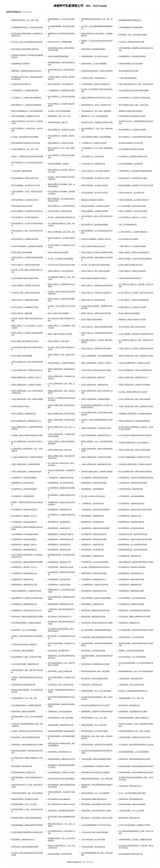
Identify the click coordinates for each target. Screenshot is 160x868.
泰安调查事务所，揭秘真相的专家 (23, 579)
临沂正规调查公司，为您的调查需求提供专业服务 (135, 137)
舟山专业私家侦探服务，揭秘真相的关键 (25, 664)
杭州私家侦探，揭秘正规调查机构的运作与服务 (27, 616)
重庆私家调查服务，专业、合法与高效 (24, 804)
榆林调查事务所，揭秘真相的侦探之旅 (131, 522)
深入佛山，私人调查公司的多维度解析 (61, 259)
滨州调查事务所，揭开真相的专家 (59, 579)
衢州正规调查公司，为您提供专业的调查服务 (26, 105)
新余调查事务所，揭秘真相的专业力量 (94, 591)
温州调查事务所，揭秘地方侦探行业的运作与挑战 (135, 509)
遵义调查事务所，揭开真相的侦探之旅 (131, 528)
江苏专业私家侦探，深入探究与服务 (93, 839)
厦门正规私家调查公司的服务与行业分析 (61, 804)
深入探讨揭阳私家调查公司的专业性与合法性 (96, 825)
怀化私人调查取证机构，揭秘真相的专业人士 (96, 435)
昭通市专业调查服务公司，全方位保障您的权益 (27, 111)
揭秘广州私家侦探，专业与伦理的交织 (61, 84)
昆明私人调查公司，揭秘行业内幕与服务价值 (134, 252)
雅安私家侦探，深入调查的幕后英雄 (93, 651)
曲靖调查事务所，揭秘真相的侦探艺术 (61, 534)
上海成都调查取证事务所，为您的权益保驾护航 (27, 27)
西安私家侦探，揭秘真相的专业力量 (93, 616)
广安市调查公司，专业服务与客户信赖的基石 (26, 98)
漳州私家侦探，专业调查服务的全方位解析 (95, 664)
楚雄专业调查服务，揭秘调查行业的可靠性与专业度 (136, 185)
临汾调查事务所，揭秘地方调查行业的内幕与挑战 (135, 539)
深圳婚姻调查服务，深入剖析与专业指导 (95, 56)
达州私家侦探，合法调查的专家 (58, 651)
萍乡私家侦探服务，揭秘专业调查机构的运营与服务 (136, 772)
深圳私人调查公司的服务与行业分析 (93, 246)
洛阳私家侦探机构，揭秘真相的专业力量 (61, 759)
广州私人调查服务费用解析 (128, 78)
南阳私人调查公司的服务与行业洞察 (60, 334)
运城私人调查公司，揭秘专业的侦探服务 (25, 300)
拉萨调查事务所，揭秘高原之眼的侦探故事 (95, 528)
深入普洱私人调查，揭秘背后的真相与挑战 (26, 293)
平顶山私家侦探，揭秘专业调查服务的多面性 (96, 759)
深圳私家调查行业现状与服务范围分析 (94, 799)
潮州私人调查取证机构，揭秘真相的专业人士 (134, 377)
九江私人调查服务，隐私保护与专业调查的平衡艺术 (136, 334)
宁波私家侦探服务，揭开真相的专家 (93, 847)
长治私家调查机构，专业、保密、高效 (24, 698)
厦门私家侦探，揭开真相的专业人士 (60, 616)
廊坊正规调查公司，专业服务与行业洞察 (61, 130)
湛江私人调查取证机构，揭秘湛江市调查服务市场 (135, 370)
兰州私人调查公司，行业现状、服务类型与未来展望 (136, 348)
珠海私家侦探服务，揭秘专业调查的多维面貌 (26, 818)
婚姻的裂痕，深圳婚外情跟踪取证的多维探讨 (26, 71)
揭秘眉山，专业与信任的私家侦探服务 (131, 651)
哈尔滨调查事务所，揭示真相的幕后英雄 (132, 598)
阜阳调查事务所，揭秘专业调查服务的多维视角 (27, 562)
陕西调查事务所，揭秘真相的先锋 (92, 522)
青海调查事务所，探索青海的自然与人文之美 (26, 610)
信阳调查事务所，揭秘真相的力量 (130, 584)
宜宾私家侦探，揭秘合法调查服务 (23, 651)
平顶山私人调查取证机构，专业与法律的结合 (134, 442)
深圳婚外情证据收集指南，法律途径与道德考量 (97, 71)
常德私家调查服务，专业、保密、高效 (131, 698)
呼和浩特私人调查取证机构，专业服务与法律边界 (135, 464)
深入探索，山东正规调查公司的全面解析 (25, 137)
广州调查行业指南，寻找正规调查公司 (94, 78)
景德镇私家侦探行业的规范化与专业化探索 (95, 772)
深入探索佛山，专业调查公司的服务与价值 (133, 156)
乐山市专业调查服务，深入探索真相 (131, 164)
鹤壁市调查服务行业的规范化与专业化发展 (26, 143)
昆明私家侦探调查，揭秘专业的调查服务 (132, 804)
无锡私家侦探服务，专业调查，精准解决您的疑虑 (135, 839)
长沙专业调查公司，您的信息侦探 (92, 156)
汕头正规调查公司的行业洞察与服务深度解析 (134, 90)
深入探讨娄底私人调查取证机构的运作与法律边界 (135, 435)
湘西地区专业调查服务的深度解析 (92, 200)
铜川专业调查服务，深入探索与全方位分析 (26, 185)
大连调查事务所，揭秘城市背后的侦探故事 (133, 483)
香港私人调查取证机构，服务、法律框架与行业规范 (136, 356)
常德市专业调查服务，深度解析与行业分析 (26, 116)
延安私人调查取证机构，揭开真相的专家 (61, 414)
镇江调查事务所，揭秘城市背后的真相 (131, 503)
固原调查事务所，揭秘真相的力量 (92, 604)
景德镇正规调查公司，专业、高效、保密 (25, 149)
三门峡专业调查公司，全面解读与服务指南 (133, 232)
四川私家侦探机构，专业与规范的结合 (131, 637)
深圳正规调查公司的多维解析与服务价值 (25, 49)
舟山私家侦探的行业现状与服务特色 (131, 854)
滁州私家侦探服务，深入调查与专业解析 (95, 731)
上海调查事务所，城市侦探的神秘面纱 (24, 478)
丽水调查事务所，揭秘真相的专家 (92, 516)
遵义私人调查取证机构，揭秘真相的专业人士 (26, 421)
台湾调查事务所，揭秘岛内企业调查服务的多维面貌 (136, 478)
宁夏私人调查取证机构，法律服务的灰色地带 (26, 471)
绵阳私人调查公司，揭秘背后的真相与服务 (26, 265)
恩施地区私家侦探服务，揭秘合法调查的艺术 (134, 718)
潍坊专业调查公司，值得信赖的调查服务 (95, 224)
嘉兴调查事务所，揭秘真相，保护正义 (24, 516)
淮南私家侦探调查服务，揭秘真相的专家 (61, 731)
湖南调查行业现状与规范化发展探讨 (131, 111)
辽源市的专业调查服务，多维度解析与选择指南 (27, 246)
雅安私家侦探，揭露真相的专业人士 (23, 839)
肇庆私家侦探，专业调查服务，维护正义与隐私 (97, 818)
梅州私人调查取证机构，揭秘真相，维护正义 (26, 377)
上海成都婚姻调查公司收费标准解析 (131, 27)
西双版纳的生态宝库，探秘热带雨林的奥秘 (133, 534)
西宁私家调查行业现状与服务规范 (59, 799)
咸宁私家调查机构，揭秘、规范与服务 (61, 718)
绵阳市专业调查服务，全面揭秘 (58, 164)
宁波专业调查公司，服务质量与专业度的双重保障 (135, 171)
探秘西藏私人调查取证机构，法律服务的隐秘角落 (135, 414)
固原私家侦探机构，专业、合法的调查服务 (95, 793)
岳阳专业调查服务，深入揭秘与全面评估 (25, 200)
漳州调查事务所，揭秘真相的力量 (130, 516)
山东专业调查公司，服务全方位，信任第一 (133, 217)
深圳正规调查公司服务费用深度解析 (93, 49)
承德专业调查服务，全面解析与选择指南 (95, 211)
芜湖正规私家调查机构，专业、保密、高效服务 (134, 731)
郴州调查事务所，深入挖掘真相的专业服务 (133, 544)
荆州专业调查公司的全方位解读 (22, 206)
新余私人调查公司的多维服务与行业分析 (25, 341)
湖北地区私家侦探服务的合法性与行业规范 (95, 705)
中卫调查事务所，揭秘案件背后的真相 (131, 604)
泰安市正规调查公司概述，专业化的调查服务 (96, 137)
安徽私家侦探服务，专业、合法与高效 (94, 725)
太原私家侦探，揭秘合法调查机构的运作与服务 (97, 623)
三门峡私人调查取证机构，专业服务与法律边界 (27, 457)
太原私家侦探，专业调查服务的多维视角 (61, 810)
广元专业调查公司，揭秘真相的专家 (93, 164)
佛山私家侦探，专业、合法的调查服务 (24, 630)
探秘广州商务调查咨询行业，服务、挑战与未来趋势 (136, 84)
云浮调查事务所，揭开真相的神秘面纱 (131, 496)
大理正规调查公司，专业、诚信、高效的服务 (96, 111)
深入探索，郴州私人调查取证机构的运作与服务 (27, 435)
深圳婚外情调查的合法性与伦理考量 (131, 64)
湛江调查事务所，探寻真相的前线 (23, 496)
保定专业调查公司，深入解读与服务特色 (25, 217)
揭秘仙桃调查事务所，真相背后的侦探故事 (133, 550)
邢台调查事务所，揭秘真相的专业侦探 (61, 567)
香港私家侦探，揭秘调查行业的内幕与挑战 (95, 610)
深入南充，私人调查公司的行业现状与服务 (95, 265)
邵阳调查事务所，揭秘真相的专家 (59, 544)
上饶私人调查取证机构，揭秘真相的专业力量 (96, 464)
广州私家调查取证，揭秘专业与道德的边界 (95, 84)
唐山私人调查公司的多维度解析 (129, 313)
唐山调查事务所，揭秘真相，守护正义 (24, 567)
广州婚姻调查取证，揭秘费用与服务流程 (25, 90)
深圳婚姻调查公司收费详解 (20, 64)
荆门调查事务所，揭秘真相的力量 (59, 550)
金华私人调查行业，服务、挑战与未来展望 (95, 271)
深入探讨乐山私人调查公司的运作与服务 (61, 265)
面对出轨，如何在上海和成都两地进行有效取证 (27, 42)
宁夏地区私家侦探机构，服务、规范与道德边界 (27, 793)
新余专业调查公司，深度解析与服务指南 (25, 239)
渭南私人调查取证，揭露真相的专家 (23, 414)
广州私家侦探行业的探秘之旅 (21, 84)
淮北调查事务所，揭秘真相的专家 (92, 556)
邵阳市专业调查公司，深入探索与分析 (131, 193)
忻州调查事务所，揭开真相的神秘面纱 (24, 539)
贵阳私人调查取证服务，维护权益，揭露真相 (96, 363)
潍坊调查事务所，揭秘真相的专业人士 (131, 573)
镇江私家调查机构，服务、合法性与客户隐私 (26, 657)
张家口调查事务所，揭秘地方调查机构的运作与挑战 (136, 562)
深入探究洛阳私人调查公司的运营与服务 (132, 327)
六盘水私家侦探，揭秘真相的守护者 (131, 678)
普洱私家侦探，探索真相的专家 (92, 685)
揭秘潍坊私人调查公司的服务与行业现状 (132, 319)
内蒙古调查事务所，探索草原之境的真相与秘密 (27, 598)
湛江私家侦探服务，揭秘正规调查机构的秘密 (96, 630)
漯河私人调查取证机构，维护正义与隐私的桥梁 (134, 450)
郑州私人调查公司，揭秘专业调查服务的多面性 (97, 327)
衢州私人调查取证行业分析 (20, 406)
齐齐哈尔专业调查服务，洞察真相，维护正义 (96, 239)
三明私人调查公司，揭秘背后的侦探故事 (132, 271)
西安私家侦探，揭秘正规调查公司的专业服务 (96, 804)
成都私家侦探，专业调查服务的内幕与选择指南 (134, 610)
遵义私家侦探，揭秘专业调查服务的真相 (95, 678)
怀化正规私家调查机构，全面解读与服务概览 (26, 705)
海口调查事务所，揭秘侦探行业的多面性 (132, 567)
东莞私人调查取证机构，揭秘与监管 (93, 377)
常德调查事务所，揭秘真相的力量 (92, 544)
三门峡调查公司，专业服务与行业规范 (94, 143)
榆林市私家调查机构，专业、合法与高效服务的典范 (136, 671)
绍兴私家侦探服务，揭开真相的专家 (60, 854)
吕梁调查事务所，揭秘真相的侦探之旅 (61, 539)
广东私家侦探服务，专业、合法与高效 (131, 810)
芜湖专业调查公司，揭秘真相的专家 (60, 211)
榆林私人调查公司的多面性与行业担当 (94, 278)
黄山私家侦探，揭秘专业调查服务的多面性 (26, 737)
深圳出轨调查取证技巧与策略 (128, 71)
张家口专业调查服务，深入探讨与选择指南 (133, 211)
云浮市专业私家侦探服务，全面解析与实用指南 (134, 825)
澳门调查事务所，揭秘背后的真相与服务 (95, 478)
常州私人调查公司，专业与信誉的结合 (61, 271)
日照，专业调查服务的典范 (128, 224)
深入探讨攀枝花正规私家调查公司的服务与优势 (27, 832)
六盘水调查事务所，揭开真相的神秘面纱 (25, 534)
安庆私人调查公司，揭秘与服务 (22, 313)
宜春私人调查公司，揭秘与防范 (58, 341)
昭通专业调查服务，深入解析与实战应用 (95, 185)
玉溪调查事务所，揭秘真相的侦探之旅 (94, 534)
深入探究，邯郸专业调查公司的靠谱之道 (61, 217)
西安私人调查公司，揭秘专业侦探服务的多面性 (97, 252)
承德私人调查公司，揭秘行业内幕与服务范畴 (96, 313)
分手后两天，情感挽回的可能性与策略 (131, 42)
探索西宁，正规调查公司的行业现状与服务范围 (27, 156)
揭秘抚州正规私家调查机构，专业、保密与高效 (97, 779)
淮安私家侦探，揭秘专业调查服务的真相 (25, 847)
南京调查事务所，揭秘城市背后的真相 (94, 483)
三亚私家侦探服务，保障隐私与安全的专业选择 (134, 737)
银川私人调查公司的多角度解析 (22, 356)
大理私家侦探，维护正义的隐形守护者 (131, 685)
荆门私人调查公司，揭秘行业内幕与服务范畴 (134, 300)
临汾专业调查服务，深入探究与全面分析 (95, 193)
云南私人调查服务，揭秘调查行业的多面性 (26, 285)
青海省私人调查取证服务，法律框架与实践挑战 (97, 471)
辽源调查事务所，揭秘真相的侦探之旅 (24, 604)
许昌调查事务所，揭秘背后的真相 (59, 584)
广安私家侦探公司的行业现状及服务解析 (95, 832)
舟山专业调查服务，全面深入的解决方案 (25, 178)
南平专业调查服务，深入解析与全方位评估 (95, 178)
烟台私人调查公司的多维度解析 (92, 319)
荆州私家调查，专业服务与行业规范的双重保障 (97, 711)
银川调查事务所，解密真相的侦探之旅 (61, 604)
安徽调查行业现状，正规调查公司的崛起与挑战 (97, 122)
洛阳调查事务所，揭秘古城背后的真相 (131, 579)
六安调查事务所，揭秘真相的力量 (59, 562)
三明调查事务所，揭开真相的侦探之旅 (24, 522)
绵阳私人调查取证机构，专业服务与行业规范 (26, 385)
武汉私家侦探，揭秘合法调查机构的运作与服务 (134, 616)
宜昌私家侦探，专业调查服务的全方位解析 (133, 711)
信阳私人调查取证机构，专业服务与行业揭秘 (96, 457)
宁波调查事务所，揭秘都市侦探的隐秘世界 (95, 509)
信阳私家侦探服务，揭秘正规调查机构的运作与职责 (136, 766)
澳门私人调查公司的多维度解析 (22, 252)
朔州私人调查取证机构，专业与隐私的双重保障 (134, 421)
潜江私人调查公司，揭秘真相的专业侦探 (25, 307)
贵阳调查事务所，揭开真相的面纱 (92, 489)
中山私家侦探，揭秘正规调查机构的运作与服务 (97, 637)
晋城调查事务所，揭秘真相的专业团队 (94, 539)
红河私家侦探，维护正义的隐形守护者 (61, 685)
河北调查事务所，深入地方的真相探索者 (95, 562)
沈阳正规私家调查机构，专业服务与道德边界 (26, 623)
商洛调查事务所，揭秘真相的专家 (59, 528)
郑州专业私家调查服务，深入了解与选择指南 (134, 752)
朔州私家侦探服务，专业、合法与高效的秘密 (96, 691)
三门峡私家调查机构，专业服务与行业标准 (95, 766)
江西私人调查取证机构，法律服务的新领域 (26, 464)
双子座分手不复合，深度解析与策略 (60, 42)
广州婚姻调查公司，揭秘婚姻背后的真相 (61, 90)
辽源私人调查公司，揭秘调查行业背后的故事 (96, 348)
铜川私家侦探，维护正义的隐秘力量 (60, 671)
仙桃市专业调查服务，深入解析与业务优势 (95, 206)
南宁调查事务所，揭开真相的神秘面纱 (24, 489)
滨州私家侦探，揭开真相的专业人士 (60, 752)
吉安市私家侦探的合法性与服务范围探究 (61, 779)
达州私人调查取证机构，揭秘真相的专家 (95, 385)
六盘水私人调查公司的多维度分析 (130, 278)
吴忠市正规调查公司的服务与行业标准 (131, 149)
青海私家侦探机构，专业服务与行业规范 (25, 799)
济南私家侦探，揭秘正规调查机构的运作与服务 (27, 744)
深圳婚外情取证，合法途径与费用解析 (94, 64)
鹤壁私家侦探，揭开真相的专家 (22, 766)
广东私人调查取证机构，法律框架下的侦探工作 (27, 370)
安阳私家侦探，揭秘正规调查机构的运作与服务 (134, 759)
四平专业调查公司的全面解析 (128, 239)
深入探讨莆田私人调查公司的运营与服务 (25, 278)
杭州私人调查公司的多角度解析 (58, 252)
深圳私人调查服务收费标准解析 (58, 56)
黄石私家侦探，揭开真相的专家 (129, 705)
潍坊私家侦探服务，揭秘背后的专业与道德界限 (97, 744)
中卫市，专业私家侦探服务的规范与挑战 (132, 793)
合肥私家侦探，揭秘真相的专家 (129, 623)
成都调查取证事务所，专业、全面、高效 (25, 20)
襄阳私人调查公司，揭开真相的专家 (93, 300)
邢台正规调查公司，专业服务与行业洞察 (132, 130)
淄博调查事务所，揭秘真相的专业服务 (94, 573)
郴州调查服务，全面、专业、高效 (59, 116)
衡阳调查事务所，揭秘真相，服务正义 (24, 544)
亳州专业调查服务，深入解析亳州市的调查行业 (27, 211)
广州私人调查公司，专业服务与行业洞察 (132, 246)
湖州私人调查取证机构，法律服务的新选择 (95, 399)
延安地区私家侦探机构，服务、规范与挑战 (95, 671)
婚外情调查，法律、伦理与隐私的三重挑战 (133, 35)
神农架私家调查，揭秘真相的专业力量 (61, 725)
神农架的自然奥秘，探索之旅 (58, 122)
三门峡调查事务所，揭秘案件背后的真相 (95, 584)
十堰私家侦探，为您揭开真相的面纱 (60, 711)
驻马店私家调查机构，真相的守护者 (23, 772)
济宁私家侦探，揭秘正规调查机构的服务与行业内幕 (136, 744)
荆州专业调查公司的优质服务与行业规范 (132, 116)
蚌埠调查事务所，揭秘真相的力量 (130, 556)
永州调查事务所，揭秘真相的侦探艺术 (24, 550)
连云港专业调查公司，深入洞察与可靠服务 (95, 171)
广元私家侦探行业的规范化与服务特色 (24, 644)
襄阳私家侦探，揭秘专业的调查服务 (23, 711)
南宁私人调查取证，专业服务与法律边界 (61, 363)
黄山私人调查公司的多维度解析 (58, 313)
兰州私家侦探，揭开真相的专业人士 (131, 786)
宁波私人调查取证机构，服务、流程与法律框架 (27, 399)
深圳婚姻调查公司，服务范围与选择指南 (132, 56)
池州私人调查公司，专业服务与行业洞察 (132, 307)
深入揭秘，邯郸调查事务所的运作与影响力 (95, 567)
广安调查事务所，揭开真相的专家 (92, 503)
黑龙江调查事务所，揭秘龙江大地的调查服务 (96, 598)
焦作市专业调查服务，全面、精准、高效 (61, 232)
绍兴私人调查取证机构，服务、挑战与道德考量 (134, 399)
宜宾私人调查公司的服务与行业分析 (131, 265)
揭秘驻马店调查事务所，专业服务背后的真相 (26, 591)
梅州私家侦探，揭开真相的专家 (129, 818)
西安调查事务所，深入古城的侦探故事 (61, 483)
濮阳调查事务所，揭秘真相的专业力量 (24, 584)
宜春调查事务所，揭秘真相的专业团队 (131, 591)
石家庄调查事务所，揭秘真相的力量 (131, 489)
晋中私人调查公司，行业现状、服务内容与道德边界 (136, 293)
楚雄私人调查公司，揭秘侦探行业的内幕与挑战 (97, 285)
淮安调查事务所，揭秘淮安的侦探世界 (24, 509)
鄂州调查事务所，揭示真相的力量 (92, 550)
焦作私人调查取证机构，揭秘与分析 (60, 450)
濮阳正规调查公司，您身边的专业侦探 (61, 143)
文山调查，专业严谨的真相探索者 (59, 111)
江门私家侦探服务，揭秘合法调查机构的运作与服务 (136, 630)
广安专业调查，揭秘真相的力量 (22, 171)
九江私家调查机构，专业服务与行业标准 (61, 772)
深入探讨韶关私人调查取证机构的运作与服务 (96, 370)
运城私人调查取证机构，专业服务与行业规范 (96, 428)
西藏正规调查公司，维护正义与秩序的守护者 (96, 105)
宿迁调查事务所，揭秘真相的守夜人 (60, 509)
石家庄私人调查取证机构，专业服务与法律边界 (134, 363)
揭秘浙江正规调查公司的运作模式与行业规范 (96, 98)
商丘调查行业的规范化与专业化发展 (131, 143)
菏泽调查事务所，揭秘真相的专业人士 (94, 579)
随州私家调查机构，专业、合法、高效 (94, 718)
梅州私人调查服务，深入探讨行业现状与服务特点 (135, 259)
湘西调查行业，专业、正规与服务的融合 (95, 116)
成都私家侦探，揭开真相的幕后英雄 (131, 799)
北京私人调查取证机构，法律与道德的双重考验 (97, 356)
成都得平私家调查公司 (75, 862)
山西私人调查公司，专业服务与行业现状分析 (96, 293)
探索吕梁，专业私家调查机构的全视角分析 (133, 691)
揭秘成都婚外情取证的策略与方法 (130, 20)
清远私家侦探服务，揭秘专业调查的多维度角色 (27, 825)
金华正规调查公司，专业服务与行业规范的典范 (134, 98)
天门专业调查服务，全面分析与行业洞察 (132, 206)
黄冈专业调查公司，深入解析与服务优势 (61, 206)
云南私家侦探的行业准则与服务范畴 (23, 685)
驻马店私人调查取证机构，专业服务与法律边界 (134, 457)
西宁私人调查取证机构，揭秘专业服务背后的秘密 (135, 471)
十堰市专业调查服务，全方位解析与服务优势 (134, 200)
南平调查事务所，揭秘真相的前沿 (59, 522)
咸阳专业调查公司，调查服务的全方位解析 (133, 178)
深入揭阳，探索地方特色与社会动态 (93, 496)
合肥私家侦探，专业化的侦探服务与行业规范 (96, 810)
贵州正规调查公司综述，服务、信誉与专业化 (134, 105)
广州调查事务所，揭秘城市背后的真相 (61, 478)
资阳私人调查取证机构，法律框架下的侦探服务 (134, 385)
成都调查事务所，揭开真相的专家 (23, 483)
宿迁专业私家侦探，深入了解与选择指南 (132, 657)
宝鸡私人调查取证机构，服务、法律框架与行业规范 (136, 406)
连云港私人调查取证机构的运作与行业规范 (133, 392)
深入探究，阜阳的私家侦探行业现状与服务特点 (27, 731)
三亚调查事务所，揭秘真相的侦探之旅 (24, 573)
